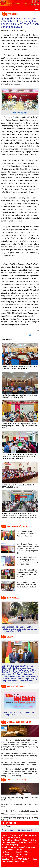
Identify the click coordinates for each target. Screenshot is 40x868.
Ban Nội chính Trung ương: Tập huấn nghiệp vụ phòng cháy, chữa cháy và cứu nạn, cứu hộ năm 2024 (19, 629)
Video (10, 637)
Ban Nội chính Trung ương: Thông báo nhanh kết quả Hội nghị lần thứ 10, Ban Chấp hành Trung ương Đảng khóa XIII (28, 549)
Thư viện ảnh (14, 598)
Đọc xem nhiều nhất (17, 526)
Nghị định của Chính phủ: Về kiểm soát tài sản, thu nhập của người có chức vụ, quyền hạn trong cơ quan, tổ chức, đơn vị (19, 756)
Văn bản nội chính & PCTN (20, 722)
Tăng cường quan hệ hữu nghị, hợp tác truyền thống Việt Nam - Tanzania (27, 534)
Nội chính (13, 14)
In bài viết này (30, 336)
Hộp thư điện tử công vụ (28, 830)
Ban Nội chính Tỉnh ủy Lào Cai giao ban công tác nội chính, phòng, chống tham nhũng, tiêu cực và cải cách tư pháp (20, 426)
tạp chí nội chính (16, 686)
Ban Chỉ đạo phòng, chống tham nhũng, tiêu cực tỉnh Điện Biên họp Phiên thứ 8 (27, 585)
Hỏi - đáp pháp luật (17, 780)
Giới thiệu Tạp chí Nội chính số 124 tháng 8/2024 (19, 713)
